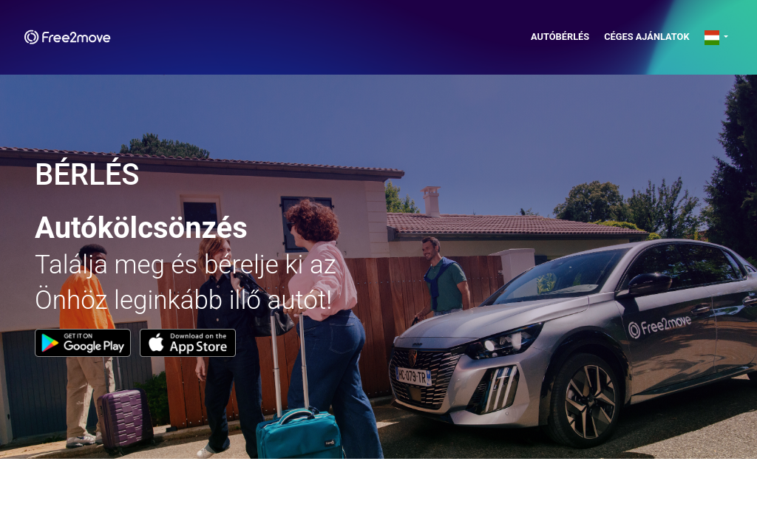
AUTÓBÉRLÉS (560, 37)
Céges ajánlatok (646, 37)
